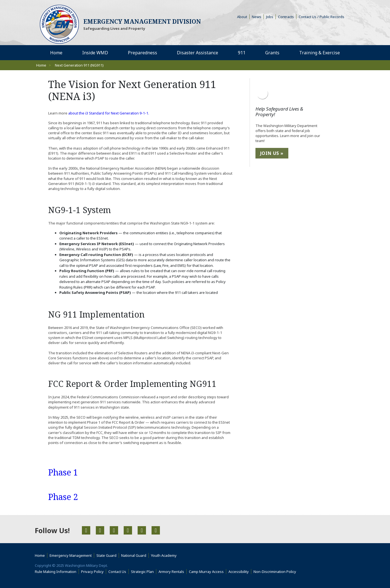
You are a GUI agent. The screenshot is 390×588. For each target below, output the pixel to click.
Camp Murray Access (208, 572)
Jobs (271, 17)
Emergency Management (72, 555)
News (258, 17)
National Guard (135, 555)
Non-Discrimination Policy (276, 572)
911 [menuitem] (244, 52)
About (243, 17)
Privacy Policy (94, 572)
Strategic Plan (144, 572)
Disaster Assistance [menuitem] (200, 52)
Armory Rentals (173, 572)
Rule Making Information (57, 572)
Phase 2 (63, 497)
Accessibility (240, 572)
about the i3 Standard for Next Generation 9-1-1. (109, 113)
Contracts (287, 17)
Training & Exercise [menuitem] (322, 52)
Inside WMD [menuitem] (97, 52)
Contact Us (119, 572)
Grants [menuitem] (274, 52)
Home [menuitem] (58, 52)
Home (41, 65)
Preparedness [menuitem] (145, 52)
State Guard (108, 555)
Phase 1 (63, 472)
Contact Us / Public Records (323, 17)
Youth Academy (165, 555)
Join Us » (272, 153)
